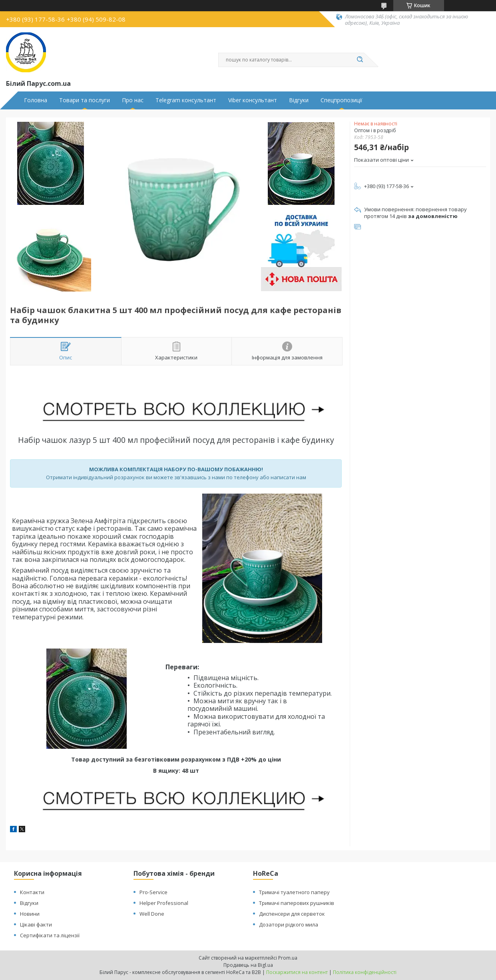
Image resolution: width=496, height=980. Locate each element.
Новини (30, 914)
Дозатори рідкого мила (289, 924)
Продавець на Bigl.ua (248, 965)
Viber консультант (253, 100)
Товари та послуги (85, 100)
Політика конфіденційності (365, 972)
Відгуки (299, 100)
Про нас (133, 100)
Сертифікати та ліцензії (50, 935)
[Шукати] (360, 60)
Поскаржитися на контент (297, 972)
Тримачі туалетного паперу (294, 892)
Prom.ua (288, 958)
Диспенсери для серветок (292, 914)
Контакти (32, 892)
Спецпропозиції (342, 100)
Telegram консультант (186, 100)
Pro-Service (153, 892)
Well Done (152, 914)
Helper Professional (164, 903)
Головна (36, 100)
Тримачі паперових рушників (297, 903)
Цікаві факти (36, 924)
